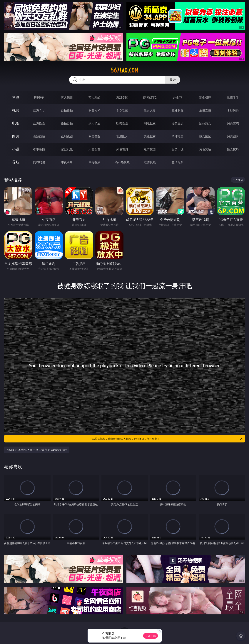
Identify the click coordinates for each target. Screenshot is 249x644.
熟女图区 (205, 136)
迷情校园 (150, 149)
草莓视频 (94, 162)
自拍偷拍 (67, 110)
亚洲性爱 (39, 123)
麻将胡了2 (150, 97)
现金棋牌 (205, 97)
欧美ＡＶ (94, 110)
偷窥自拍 (39, 136)
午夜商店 (67, 162)
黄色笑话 (205, 149)
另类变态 (233, 123)
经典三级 (178, 123)
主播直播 (205, 110)
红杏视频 (150, 162)
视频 (16, 110)
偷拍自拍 (67, 123)
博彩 (16, 97)
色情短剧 (178, 162)
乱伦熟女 (205, 123)
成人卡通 (94, 123)
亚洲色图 (67, 136)
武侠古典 (122, 149)
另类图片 (233, 136)
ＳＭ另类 (233, 110)
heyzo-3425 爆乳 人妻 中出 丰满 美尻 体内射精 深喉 (37, 450)
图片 (16, 136)
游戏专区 (122, 97)
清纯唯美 (178, 136)
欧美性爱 (122, 123)
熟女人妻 (150, 110)
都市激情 (39, 149)
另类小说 (178, 149)
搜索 (173, 80)
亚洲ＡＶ (39, 110)
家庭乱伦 (67, 149)
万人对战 (94, 97)
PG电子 (39, 97)
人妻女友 (94, 149)
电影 (16, 123)
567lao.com (124, 70)
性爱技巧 (233, 149)
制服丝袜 (150, 123)
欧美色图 (94, 136)
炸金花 (178, 97)
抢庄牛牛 (233, 97)
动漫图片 (122, 136)
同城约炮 (39, 162)
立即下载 (151, 636)
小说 (16, 149)
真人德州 (67, 97)
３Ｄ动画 (122, 110)
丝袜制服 (178, 110)
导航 (16, 162)
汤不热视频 (122, 162)
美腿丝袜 (150, 136)
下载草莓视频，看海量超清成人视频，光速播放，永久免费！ (166, 439)
